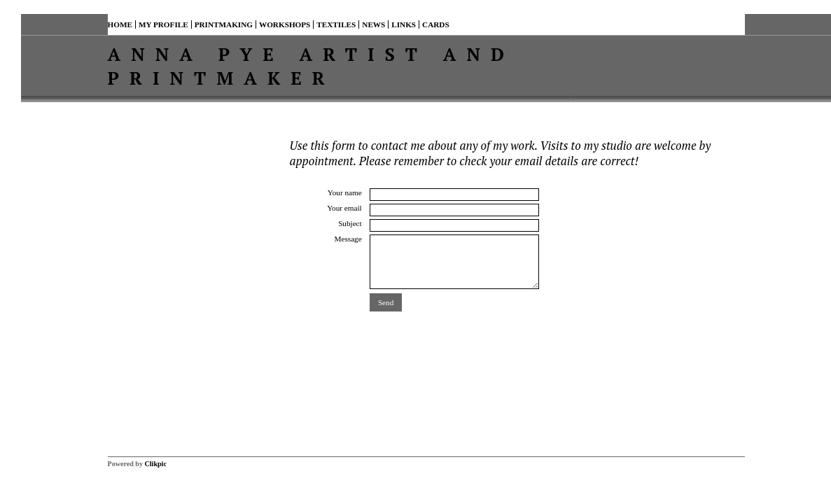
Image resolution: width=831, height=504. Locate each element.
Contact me (482, 24)
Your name (345, 192)
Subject (350, 223)
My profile (163, 24)
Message (348, 239)
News (373, 24)
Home (120, 24)
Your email (344, 208)
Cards (436, 24)
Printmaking (224, 24)
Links (404, 24)
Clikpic (156, 464)
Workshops (285, 24)
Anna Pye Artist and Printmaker (311, 66)
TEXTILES (336, 24)
